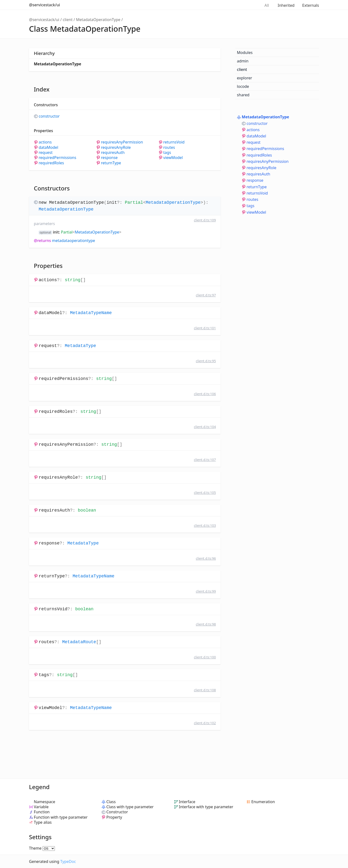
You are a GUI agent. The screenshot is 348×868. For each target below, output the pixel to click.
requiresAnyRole (116, 147)
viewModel (173, 158)
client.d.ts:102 (205, 723)
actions (45, 142)
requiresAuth (113, 153)
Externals (311, 5)
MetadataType (80, 346)
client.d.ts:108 (205, 690)
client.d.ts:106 (205, 394)
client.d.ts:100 (205, 657)
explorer (244, 78)
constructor (49, 116)
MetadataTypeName (91, 313)
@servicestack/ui (44, 5)
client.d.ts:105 (205, 493)
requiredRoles (51, 163)
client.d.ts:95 (206, 361)
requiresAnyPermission (122, 142)
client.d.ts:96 (206, 558)
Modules (245, 53)
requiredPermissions (57, 158)
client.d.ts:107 (205, 460)
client (68, 20)
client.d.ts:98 (206, 624)
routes (169, 147)
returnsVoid (174, 142)
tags (167, 153)
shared (243, 95)
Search (252, 5)
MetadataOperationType (98, 20)
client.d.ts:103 (205, 525)
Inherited (286, 5)
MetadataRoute (79, 642)
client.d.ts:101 (205, 328)
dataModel (48, 147)
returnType (111, 163)
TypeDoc (68, 861)
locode (243, 86)
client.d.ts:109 (205, 220)
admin (243, 61)
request (46, 153)
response (109, 158)
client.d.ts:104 (205, 427)
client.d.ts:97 (206, 295)
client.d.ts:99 (206, 591)
